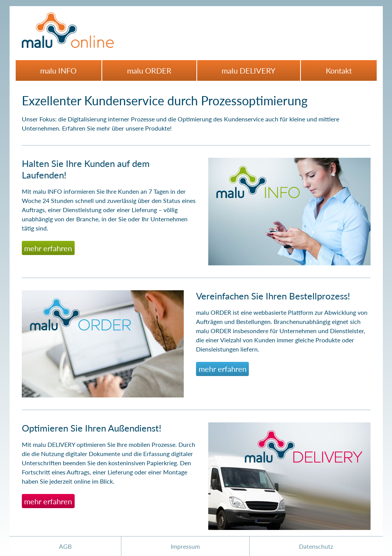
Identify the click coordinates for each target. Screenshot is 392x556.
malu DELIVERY (248, 70)
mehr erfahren (48, 248)
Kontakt (339, 70)
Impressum (185, 546)
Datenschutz (316, 546)
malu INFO (58, 70)
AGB (65, 546)
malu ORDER (149, 70)
